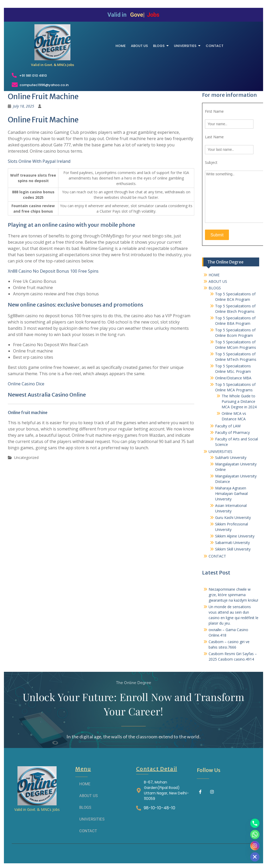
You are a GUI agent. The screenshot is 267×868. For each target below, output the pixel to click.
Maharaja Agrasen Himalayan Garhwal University (231, 493)
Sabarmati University (232, 543)
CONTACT (217, 556)
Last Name (214, 137)
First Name (214, 111)
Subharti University (231, 457)
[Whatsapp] (255, 834)
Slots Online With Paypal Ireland (39, 161)
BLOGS (215, 288)
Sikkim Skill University (233, 549)
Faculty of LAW (228, 426)
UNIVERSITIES (220, 451)
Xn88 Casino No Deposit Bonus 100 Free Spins (53, 271)
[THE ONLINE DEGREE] (52, 42)
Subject (211, 162)
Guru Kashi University (233, 517)
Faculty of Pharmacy (232, 432)
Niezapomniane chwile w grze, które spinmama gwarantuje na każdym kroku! (233, 595)
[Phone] (255, 823)
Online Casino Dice (26, 384)
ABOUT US (218, 281)
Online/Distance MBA (233, 378)
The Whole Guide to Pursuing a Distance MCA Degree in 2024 (239, 401)
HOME (214, 275)
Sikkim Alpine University (235, 536)
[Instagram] (255, 846)
